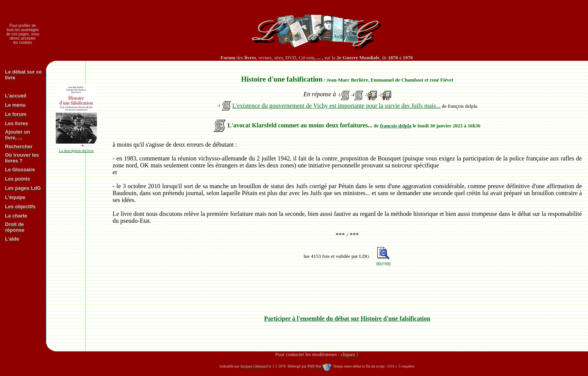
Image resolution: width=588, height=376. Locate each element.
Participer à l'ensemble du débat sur (347, 318)
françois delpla (396, 126)
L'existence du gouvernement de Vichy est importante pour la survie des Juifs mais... (336, 106)
